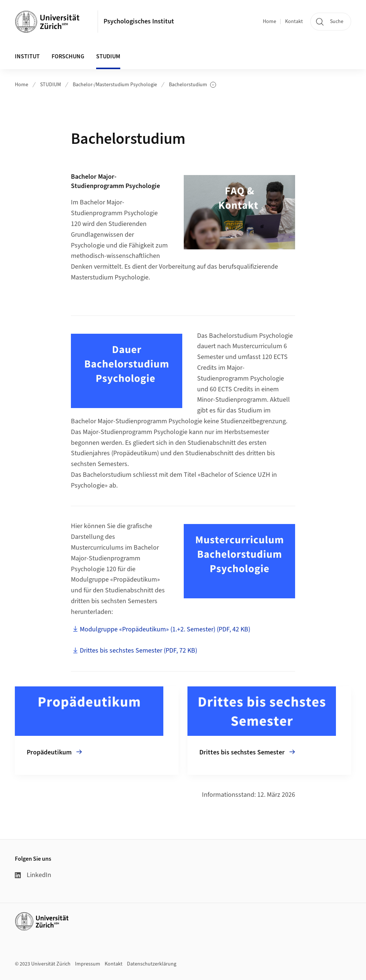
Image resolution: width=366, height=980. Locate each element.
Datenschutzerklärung (152, 964)
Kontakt (294, 22)
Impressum (88, 964)
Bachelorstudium (192, 85)
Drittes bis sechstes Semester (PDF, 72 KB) (138, 651)
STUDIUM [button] (108, 56)
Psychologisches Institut (139, 21)
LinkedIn (33, 875)
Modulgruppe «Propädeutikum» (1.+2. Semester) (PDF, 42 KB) (165, 629)
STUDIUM (50, 85)
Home (269, 22)
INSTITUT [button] (27, 56)
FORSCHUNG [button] (68, 56)
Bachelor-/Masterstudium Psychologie (115, 85)
